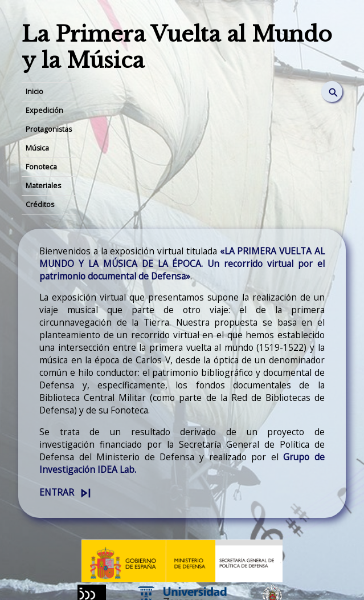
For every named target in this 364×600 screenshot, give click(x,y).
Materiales (43, 186)
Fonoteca (41, 167)
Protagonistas (49, 129)
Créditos (40, 204)
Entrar (57, 492)
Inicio (34, 92)
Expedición (44, 110)
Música (37, 148)
